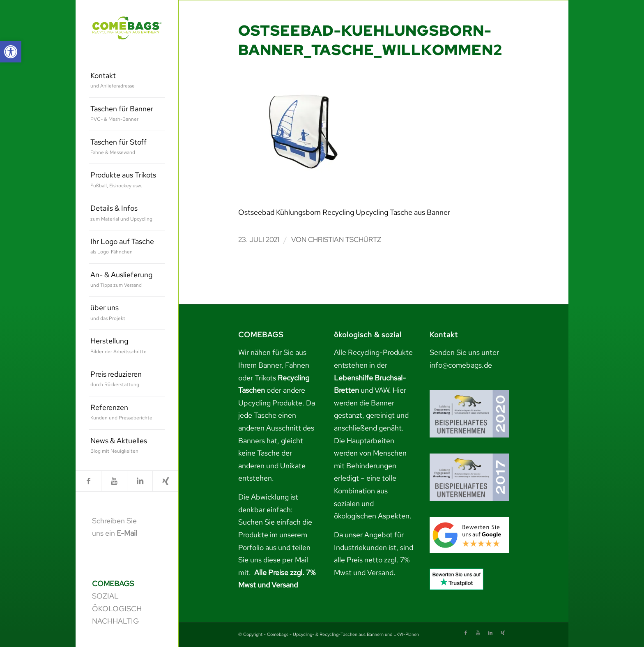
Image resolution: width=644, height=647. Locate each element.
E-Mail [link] (127, 533)
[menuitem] (127, 81)
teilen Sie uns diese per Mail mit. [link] (274, 560)
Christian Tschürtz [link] (345, 239)
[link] (11, 52)
